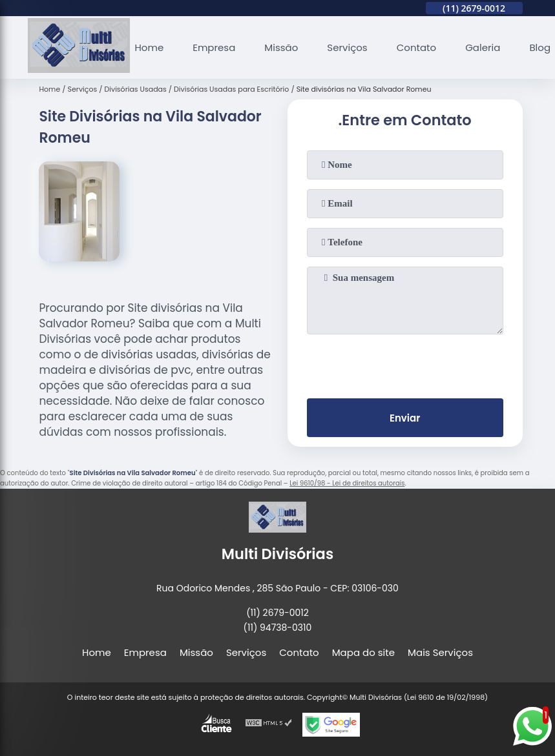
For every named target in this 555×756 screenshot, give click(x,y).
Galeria (483, 47)
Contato (416, 47)
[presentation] (405, 363)
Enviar (405, 418)
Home (149, 47)
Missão (281, 47)
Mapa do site (363, 652)
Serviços (347, 47)
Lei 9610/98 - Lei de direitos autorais (347, 483)
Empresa (214, 47)
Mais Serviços (440, 652)
